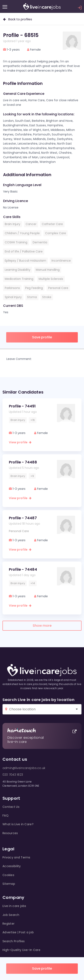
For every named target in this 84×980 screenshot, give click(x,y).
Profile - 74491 (22, 406)
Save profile (42, 968)
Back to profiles (18, 19)
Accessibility (12, 866)
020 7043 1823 (13, 775)
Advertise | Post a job (18, 932)
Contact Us (11, 807)
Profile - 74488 (23, 462)
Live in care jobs (14, 906)
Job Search (11, 915)
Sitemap (9, 884)
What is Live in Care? (18, 824)
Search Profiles (14, 941)
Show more (42, 626)
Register (8, 924)
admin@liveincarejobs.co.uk (24, 768)
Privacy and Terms (16, 857)
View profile (20, 442)
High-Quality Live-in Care (21, 950)
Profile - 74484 (23, 569)
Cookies (8, 875)
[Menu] (5, 7)
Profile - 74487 (23, 518)
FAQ (5, 815)
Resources (10, 833)
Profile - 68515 (21, 35)
